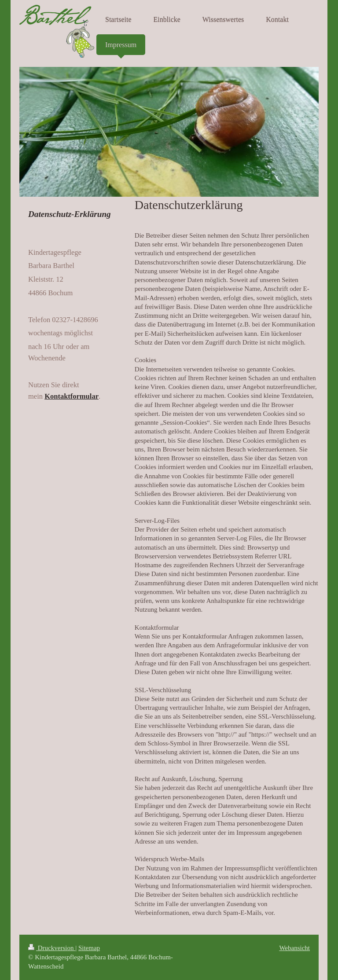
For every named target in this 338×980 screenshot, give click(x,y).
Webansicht (294, 948)
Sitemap (89, 948)
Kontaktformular (72, 396)
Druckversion (52, 948)
